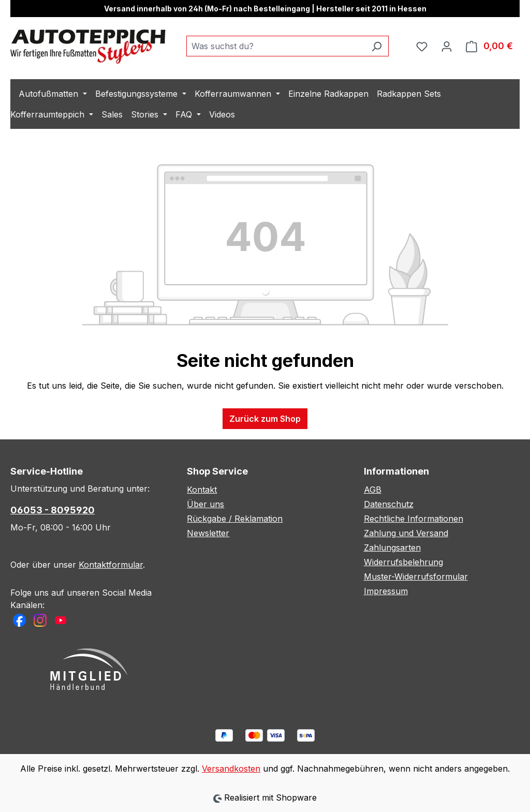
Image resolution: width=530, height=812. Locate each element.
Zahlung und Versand (406, 533)
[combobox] (276, 46)
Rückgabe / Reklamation (235, 519)
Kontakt (202, 490)
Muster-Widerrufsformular (416, 577)
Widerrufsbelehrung (403, 562)
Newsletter (208, 533)
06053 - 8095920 (53, 510)
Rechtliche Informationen (414, 519)
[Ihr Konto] (447, 46)
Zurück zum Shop (265, 419)
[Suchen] (377, 46)
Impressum (386, 591)
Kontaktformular (111, 565)
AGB (373, 490)
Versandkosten (231, 769)
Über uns (205, 504)
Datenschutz (389, 504)
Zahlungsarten (392, 548)
